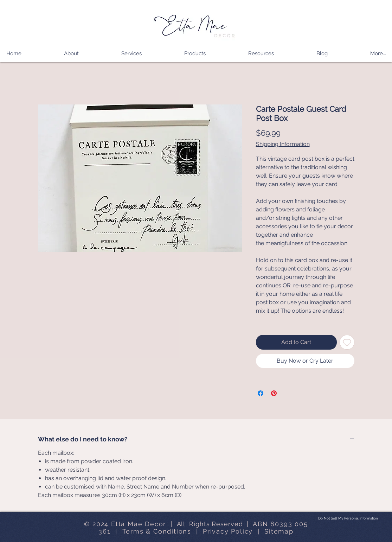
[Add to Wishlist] (347, 342)
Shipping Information (283, 144)
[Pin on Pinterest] (274, 393)
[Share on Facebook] (261, 393)
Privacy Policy (228, 531)
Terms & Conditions (156, 531)
